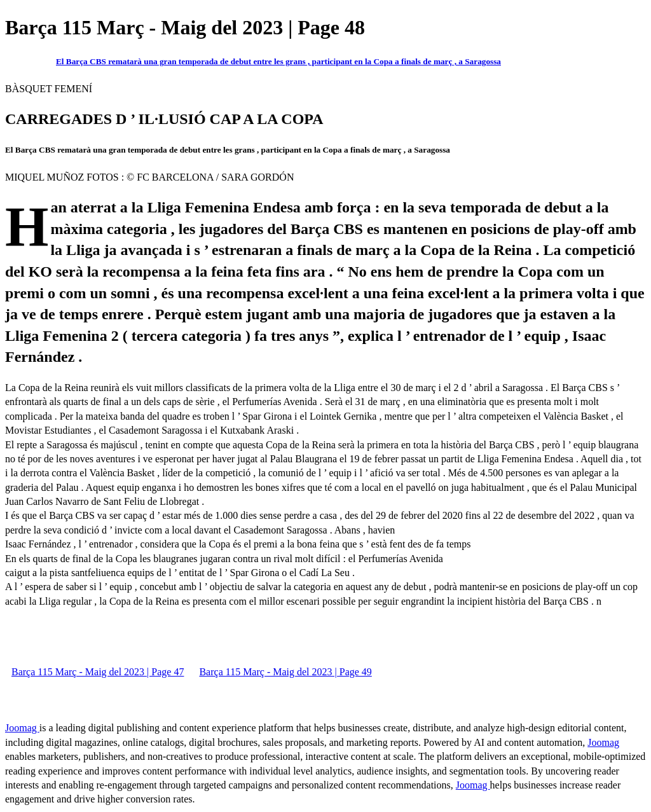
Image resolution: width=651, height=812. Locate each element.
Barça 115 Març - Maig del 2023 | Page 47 (98, 672)
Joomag (22, 728)
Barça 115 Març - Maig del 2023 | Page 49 (285, 672)
